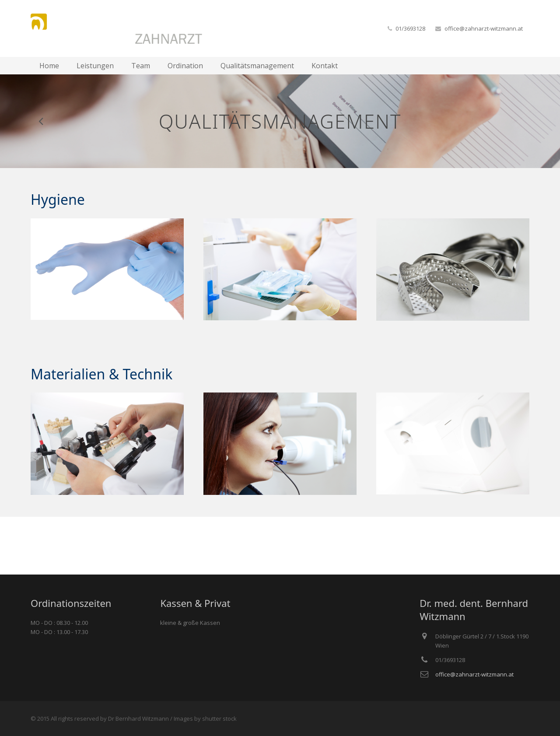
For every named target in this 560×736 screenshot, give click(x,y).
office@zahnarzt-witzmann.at (484, 28)
